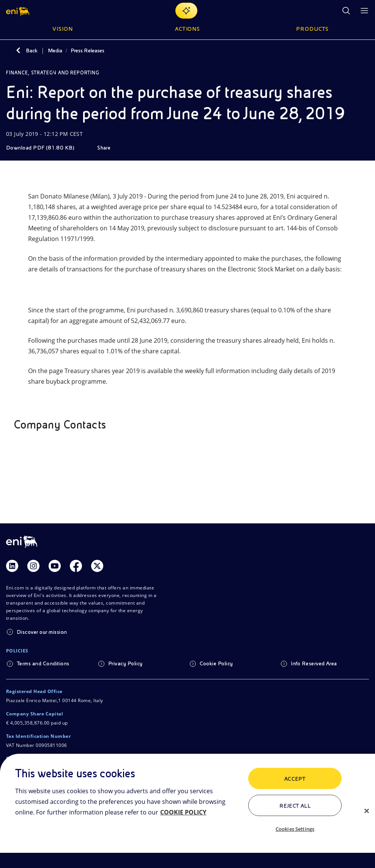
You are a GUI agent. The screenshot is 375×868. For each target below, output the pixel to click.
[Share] (109, 148)
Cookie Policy (216, 663)
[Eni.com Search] (346, 11)
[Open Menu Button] (364, 11)
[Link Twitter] (97, 566)
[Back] (18, 50)
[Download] (46, 148)
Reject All (295, 806)
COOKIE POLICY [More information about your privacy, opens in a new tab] (183, 812)
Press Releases (87, 50)
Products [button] (312, 29)
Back (32, 50)
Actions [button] (188, 29)
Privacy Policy (125, 663)
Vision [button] (63, 29)
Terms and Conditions (43, 663)
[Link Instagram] (33, 566)
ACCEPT (295, 779)
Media (55, 50)
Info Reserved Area (314, 663)
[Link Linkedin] (12, 566)
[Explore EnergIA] (186, 11)
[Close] (367, 811)
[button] (18, 11)
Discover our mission (42, 632)
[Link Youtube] (55, 566)
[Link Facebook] (76, 566)
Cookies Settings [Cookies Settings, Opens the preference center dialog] (295, 829)
